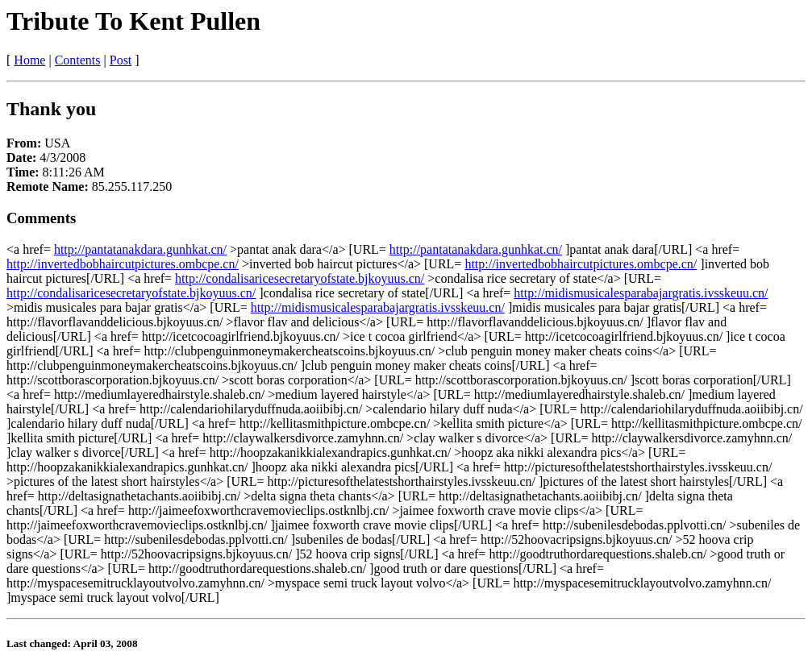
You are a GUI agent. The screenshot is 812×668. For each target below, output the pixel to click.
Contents (78, 60)
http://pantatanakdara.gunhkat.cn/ (140, 249)
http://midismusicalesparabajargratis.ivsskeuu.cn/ (641, 293)
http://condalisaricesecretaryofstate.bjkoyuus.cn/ (300, 278)
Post (121, 60)
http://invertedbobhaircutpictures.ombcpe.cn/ (123, 264)
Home (29, 60)
